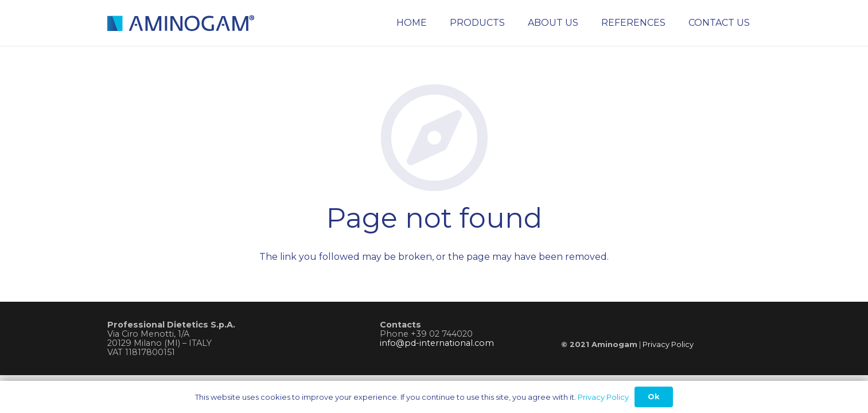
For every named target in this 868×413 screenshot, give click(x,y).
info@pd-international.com (437, 343)
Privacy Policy (668, 344)
